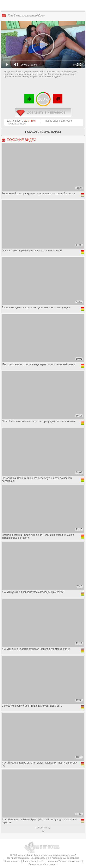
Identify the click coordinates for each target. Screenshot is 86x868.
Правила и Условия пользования (64, 861)
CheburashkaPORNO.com (45, 6)
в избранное (43, 113)
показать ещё (43, 828)
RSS (41, 861)
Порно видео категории (59, 121)
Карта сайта (29, 861)
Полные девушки (17, 124)
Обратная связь (12, 861)
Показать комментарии (43, 132)
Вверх (78, 811)
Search (80, 6)
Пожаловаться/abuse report (43, 864)
